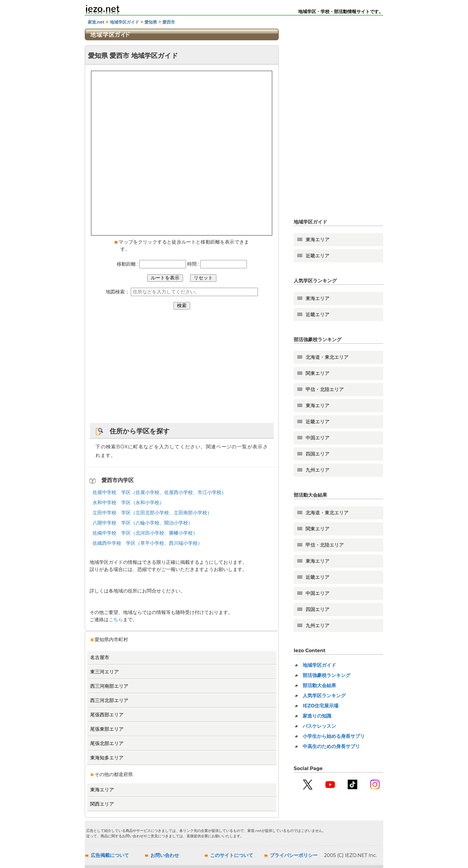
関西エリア (102, 804)
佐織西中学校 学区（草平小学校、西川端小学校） (147, 543)
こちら (116, 620)
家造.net (96, 22)
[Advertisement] (182, 369)
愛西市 (169, 22)
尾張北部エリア (107, 743)
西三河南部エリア (109, 686)
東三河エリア (104, 672)
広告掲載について (110, 855)
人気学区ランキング (324, 696)
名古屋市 (100, 657)
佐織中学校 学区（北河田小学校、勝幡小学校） (145, 533)
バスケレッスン (319, 726)
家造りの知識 (317, 716)
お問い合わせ (165, 855)
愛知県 (151, 22)
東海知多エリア (107, 758)
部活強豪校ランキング (327, 675)
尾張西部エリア (107, 715)
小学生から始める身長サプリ (334, 736)
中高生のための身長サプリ (331, 746)
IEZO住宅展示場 (321, 706)
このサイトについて (232, 855)
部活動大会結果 (319, 685)
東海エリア (102, 790)
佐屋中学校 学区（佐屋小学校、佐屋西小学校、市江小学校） (159, 492)
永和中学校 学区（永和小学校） (128, 503)
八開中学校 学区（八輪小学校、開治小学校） (143, 523)
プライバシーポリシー (294, 855)
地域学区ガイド (124, 22)
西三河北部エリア (109, 700)
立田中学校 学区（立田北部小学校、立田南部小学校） (152, 513)
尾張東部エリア (107, 729)
